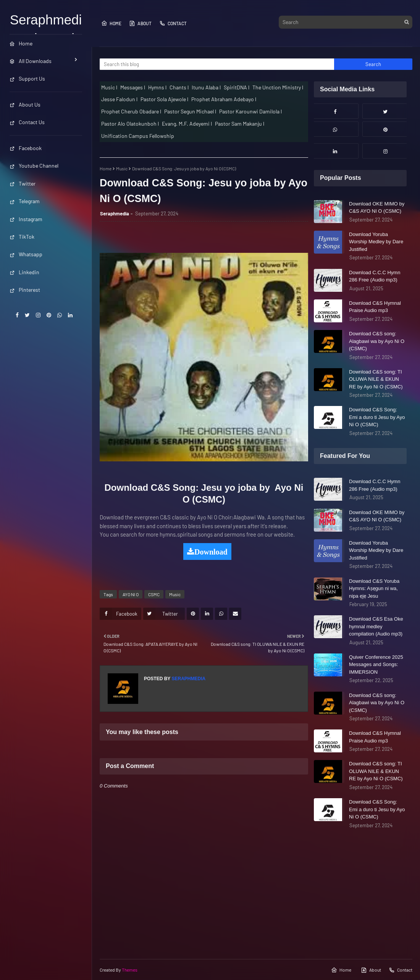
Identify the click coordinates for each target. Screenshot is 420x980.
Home (111, 23)
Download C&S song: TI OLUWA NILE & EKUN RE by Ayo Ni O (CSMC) (376, 379)
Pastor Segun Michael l (190, 111)
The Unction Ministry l (278, 87)
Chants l (179, 87)
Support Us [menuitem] (27, 78)
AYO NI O (131, 594)
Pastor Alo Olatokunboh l (130, 124)
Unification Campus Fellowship (138, 136)
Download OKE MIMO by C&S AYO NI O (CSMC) (377, 208)
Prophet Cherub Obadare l (131, 111)
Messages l (133, 87)
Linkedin (24, 272)
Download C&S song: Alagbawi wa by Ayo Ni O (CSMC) (377, 341)
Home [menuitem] (21, 43)
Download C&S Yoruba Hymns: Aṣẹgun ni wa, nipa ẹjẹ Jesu (374, 589)
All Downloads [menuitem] (31, 61)
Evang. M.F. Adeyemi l (187, 124)
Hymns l (157, 87)
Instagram (26, 219)
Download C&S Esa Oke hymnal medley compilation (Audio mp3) (376, 626)
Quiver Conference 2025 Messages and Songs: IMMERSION (376, 665)
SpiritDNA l (237, 87)
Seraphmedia (115, 213)
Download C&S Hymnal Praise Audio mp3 (375, 307)
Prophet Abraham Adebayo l (224, 99)
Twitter (23, 184)
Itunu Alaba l (206, 87)
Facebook (26, 148)
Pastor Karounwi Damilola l (250, 111)
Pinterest (25, 290)
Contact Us (27, 122)
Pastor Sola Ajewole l (164, 99)
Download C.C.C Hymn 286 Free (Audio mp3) (375, 276)
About (140, 23)
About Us (25, 104)
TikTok (22, 237)
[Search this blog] (217, 64)
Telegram (25, 201)
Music (122, 168)
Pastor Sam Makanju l (240, 124)
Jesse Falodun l (119, 99)
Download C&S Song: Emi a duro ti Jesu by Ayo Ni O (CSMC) (377, 417)
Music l (109, 87)
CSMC (154, 594)
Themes (130, 970)
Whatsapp (26, 254)
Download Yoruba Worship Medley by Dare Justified (376, 242)
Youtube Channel (34, 166)
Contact (173, 23)
